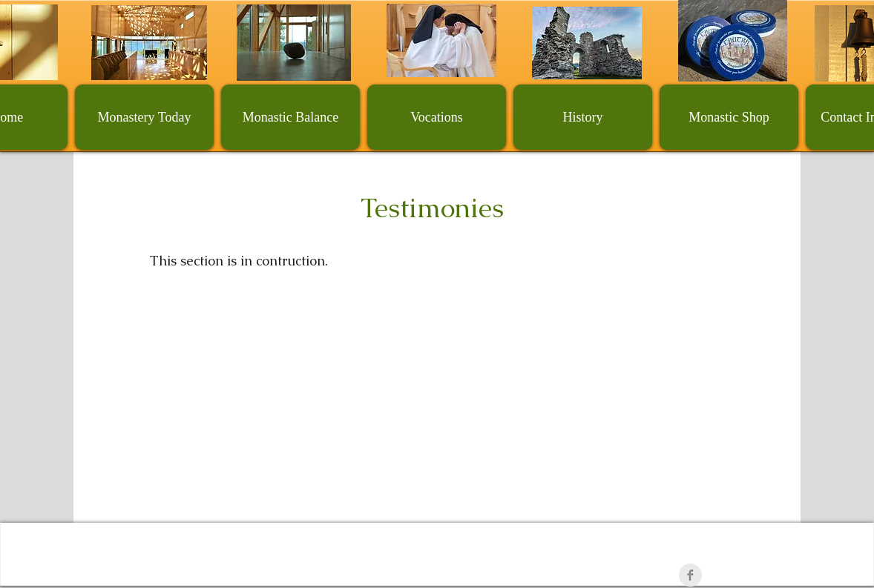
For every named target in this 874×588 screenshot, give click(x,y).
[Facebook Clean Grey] (690, 575)
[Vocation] (441, 40)
